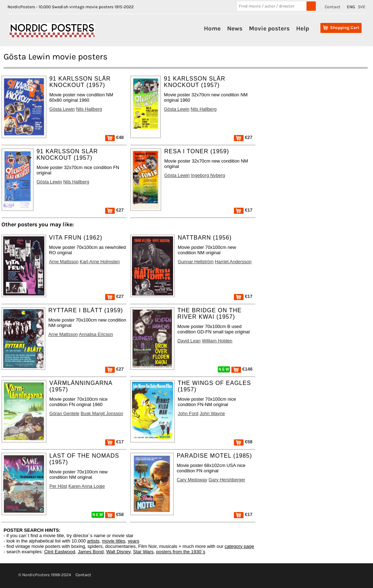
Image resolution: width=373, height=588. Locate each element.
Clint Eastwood (60, 552)
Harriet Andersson (233, 262)
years (134, 541)
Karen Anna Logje (87, 486)
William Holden (217, 341)
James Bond (90, 552)
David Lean (189, 341)
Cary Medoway (192, 480)
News (235, 28)
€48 (114, 137)
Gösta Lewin (62, 109)
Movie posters (269, 28)
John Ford (188, 413)
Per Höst (58, 486)
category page (239, 546)
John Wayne (212, 413)
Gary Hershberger (227, 480)
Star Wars (143, 552)
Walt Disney (118, 552)
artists (93, 541)
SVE (362, 7)
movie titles (114, 541)
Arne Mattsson (64, 262)
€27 (243, 137)
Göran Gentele (64, 413)
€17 (243, 210)
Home (212, 28)
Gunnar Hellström (196, 262)
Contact (333, 7)
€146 (242, 369)
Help (303, 28)
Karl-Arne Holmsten (100, 262)
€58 (243, 442)
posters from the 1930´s (181, 552)
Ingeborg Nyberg (208, 175)
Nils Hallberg (89, 109)
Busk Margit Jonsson (102, 413)
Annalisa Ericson (96, 334)
